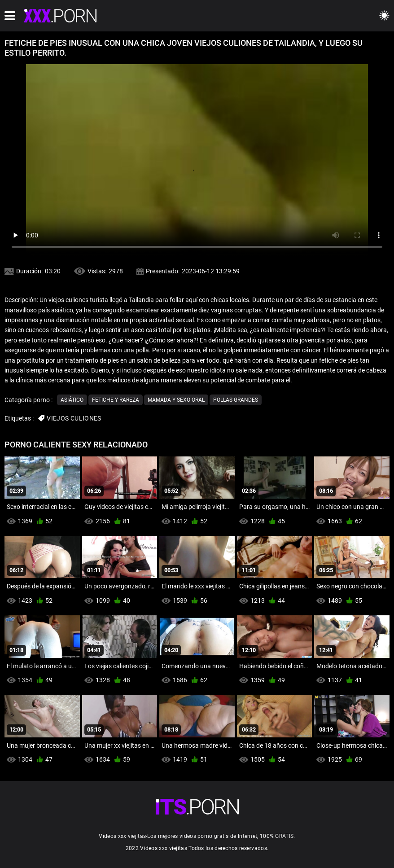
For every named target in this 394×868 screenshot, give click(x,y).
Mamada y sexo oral (176, 400)
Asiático (72, 400)
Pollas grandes (236, 400)
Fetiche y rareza (116, 400)
